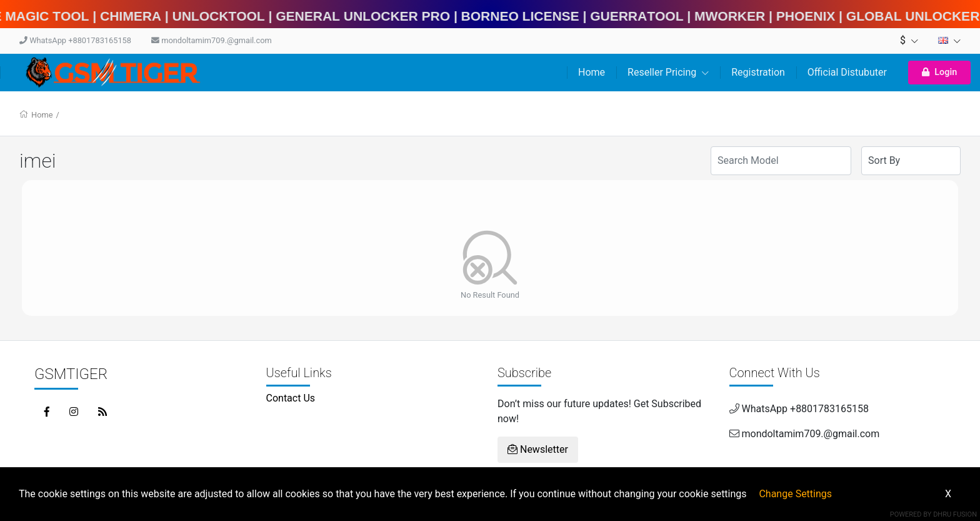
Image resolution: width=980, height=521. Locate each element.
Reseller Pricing (668, 72)
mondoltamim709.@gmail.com (212, 40)
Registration (758, 72)
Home (592, 72)
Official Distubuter (847, 72)
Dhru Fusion (955, 514)
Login (939, 72)
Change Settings (795, 494)
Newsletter (538, 449)
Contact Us (291, 398)
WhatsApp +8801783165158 (75, 40)
